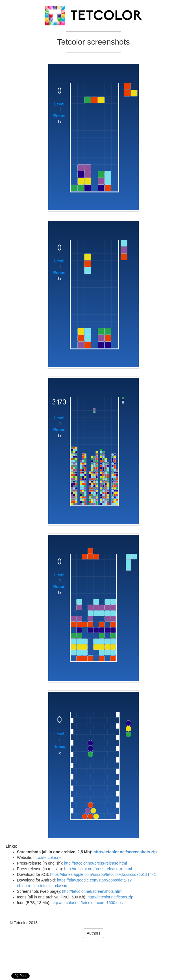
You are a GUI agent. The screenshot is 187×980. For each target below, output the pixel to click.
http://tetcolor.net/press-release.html (96, 863)
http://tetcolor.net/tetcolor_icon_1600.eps (87, 903)
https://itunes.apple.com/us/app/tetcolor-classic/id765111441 (103, 874)
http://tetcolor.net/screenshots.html (92, 891)
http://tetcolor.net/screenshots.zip (125, 852)
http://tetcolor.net (48, 858)
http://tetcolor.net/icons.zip (110, 897)
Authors (93, 933)
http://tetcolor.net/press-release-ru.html (98, 869)
